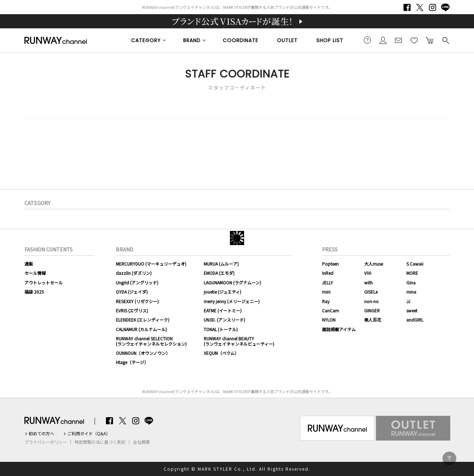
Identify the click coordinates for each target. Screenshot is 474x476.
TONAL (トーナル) (221, 329)
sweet (412, 310)
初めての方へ (41, 433)
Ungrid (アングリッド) (137, 282)
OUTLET (287, 40)
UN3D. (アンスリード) (224, 320)
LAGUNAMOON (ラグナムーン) (232, 282)
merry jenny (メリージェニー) (232, 301)
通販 (29, 264)
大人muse (374, 264)
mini (326, 292)
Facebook (407, 7)
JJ (408, 301)
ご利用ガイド (367, 40)
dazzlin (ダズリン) (134, 273)
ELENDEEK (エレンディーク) (143, 320)
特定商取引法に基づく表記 (100, 442)
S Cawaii (415, 264)
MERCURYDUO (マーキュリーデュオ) (151, 264)
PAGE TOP (449, 458)
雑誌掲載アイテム (339, 329)
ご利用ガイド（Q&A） (89, 433)
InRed (328, 273)
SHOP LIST (330, 40)
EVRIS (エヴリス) (132, 310)
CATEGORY (146, 40)
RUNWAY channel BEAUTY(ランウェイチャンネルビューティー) (239, 341)
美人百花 (373, 320)
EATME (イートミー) (223, 310)
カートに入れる (430, 40)
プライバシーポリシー (46, 442)
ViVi (368, 273)
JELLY (328, 282)
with (368, 282)
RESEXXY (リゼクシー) (137, 301)
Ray (326, 301)
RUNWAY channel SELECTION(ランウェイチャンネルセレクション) (151, 341)
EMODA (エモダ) (219, 273)
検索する (445, 40)
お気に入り (414, 40)
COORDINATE (241, 40)
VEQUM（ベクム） (221, 353)
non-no (371, 301)
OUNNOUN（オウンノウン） (143, 353)
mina (411, 292)
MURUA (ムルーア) (221, 264)
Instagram (433, 7)
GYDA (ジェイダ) (132, 292)
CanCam (331, 310)
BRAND (192, 40)
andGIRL (415, 320)
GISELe (371, 292)
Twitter (420, 7)
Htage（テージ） (132, 362)
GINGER (372, 310)
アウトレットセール (44, 282)
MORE (412, 273)
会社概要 (141, 442)
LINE (445, 7)
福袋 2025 (34, 292)
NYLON (329, 320)
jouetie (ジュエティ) (222, 292)
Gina (411, 282)
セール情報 (35, 273)
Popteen (330, 264)
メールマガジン (399, 40)
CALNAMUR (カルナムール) (141, 329)
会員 (383, 40)
